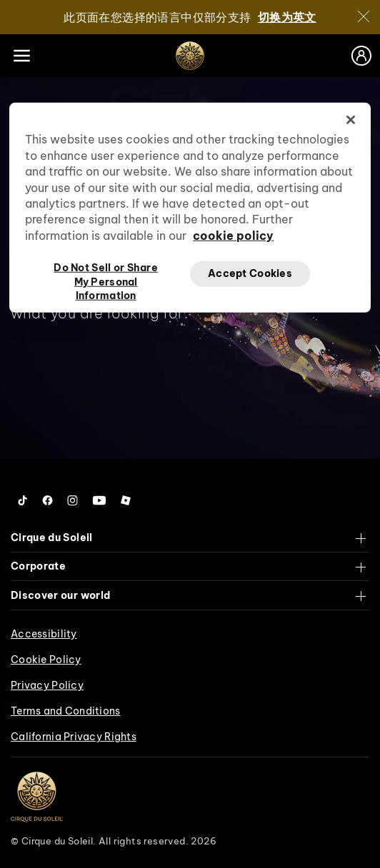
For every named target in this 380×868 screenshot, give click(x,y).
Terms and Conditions (66, 711)
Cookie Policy (46, 660)
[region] (190, 208)
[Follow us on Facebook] (47, 500)
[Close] (351, 120)
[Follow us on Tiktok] (23, 500)
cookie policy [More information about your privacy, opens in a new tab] (233, 236)
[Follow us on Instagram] (72, 500)
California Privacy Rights (74, 737)
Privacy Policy (47, 685)
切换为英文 (287, 17)
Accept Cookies (250, 273)
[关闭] (364, 16)
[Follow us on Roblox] (126, 500)
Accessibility (44, 634)
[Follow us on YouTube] (99, 500)
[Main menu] (21, 56)
